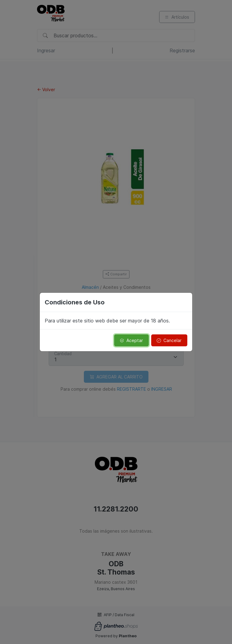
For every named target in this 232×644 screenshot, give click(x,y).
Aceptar (131, 340)
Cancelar (169, 340)
